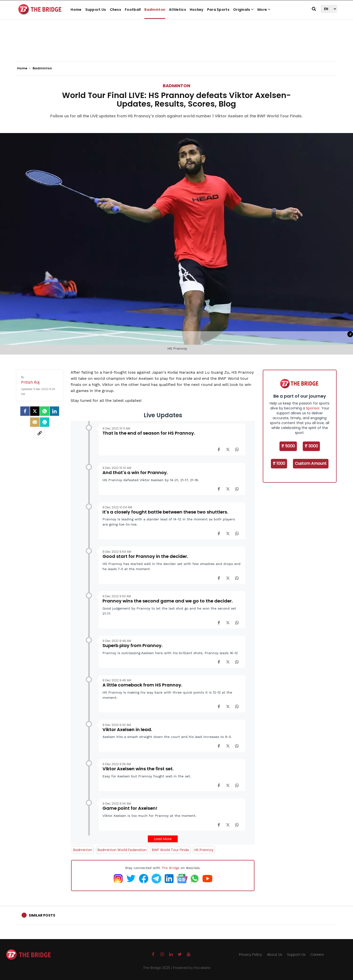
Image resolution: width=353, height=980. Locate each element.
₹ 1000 (279, 463)
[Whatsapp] (45, 411)
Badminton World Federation (122, 850)
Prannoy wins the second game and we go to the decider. (168, 601)
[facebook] (25, 411)
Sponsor (313, 408)
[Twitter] (35, 411)
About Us (275, 955)
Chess (116, 10)
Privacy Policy (251, 955)
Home (76, 10)
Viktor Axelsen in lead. (127, 729)
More (264, 10)
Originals (243, 10)
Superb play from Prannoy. (132, 645)
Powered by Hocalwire (192, 968)
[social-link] (40, 433)
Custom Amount (311, 463)
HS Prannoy (204, 850)
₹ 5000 (288, 446)
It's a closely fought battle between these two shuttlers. (165, 512)
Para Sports (218, 10)
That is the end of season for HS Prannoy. (149, 433)
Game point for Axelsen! (130, 808)
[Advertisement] (176, 47)
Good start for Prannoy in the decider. (145, 556)
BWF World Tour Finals (170, 850)
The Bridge (170, 868)
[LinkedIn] (54, 411)
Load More (163, 839)
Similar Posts (42, 915)
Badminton (155, 10)
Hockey (197, 10)
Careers (317, 955)
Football (133, 10)
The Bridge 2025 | (158, 968)
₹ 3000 (311, 446)
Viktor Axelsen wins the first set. (138, 769)
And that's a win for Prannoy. (135, 472)
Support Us (96, 10)
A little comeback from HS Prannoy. (142, 685)
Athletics (177, 10)
